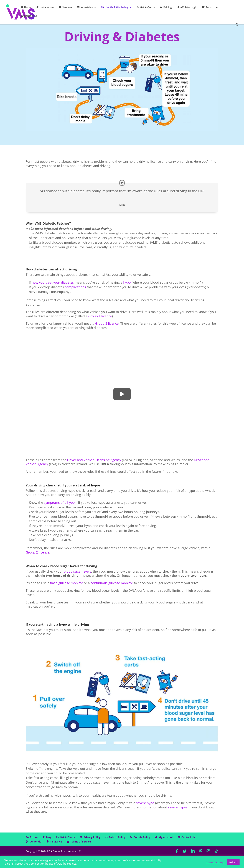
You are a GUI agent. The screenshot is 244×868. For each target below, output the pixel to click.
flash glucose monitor (67, 583)
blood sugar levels (77, 571)
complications (75, 287)
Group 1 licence (100, 316)
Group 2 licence (107, 323)
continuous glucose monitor (112, 583)
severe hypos (178, 807)
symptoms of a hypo (59, 502)
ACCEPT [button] (233, 862)
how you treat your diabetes (53, 282)
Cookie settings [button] (215, 862)
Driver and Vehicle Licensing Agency (94, 460)
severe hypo (145, 803)
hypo (127, 282)
